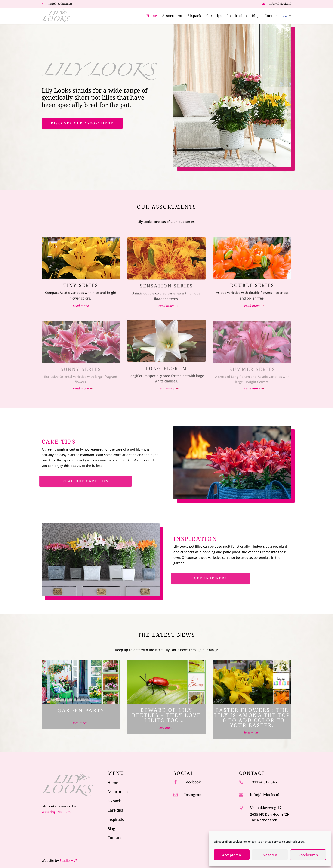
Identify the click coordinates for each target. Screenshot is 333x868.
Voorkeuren (308, 855)
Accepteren (232, 855)
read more (81, 306)
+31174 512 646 (263, 782)
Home (152, 16)
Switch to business (60, 4)
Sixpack (194, 16)
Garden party (81, 710)
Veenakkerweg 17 (266, 808)
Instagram (193, 795)
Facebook (193, 782)
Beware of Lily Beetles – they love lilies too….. (166, 715)
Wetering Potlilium (56, 812)
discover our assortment (82, 123)
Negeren (270, 855)
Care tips (214, 16)
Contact (271, 16)
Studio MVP (69, 860)
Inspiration (237, 16)
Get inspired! (199, 578)
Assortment (172, 16)
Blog (256, 16)
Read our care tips (74, 481)
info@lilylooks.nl (280, 4)
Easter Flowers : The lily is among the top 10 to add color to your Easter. (252, 717)
